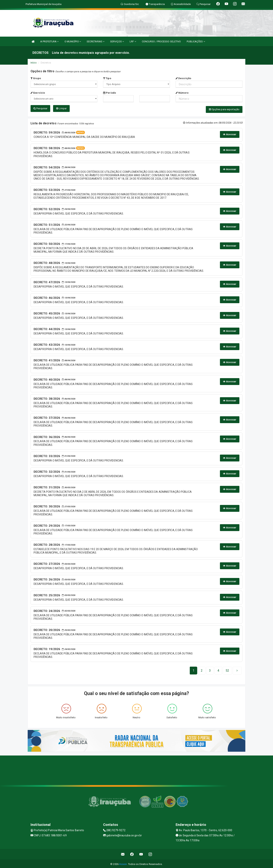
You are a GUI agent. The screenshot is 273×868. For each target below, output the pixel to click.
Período (109, 93)
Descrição (183, 78)
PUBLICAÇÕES (196, 41)
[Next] (227, 670)
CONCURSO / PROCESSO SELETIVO (161, 41)
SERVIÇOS (117, 41)
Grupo (36, 78)
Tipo (107, 78)
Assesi (123, 863)
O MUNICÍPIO (73, 41)
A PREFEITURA (49, 41)
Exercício (38, 93)
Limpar (61, 108)
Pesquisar (40, 108)
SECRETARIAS (96, 41)
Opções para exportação (224, 109)
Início (34, 63)
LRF (133, 41)
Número (182, 93)
